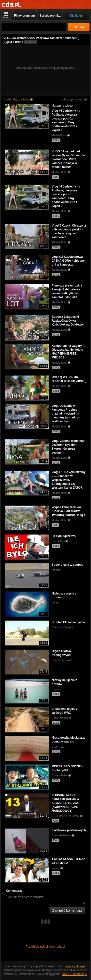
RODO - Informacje (74, 974)
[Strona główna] (12, 5)
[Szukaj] (34, 27)
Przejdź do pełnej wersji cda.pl (45, 947)
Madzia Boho (21, 99)
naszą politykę (75, 966)
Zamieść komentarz (67, 911)
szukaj (79, 27)
